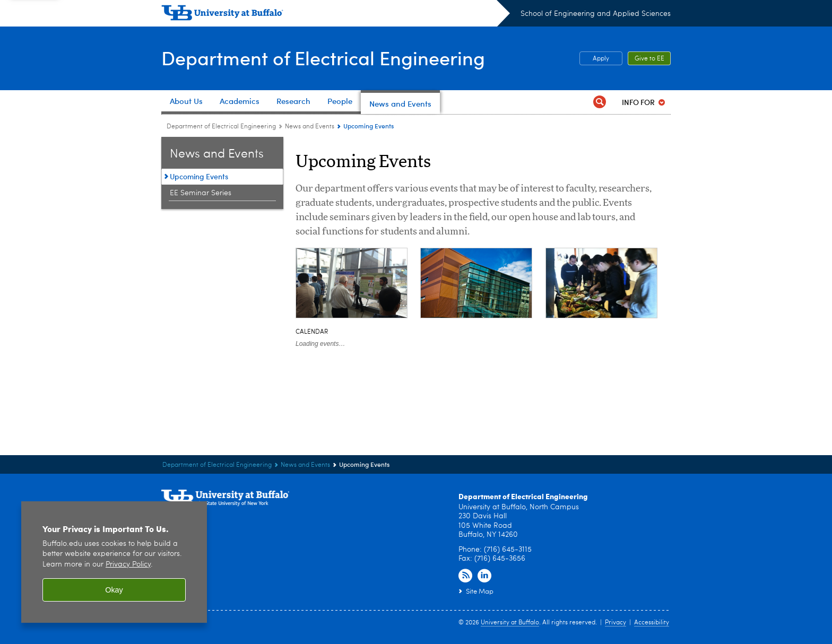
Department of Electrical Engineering (323, 57)
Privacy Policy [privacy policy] (128, 565)
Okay (114, 590)
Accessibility (652, 623)
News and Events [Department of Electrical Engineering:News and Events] (310, 127)
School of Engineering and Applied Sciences (596, 14)
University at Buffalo (510, 623)
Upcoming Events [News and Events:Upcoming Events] (199, 176)
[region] (114, 562)
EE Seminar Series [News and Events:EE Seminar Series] (201, 193)
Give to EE (649, 59)
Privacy (616, 623)
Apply (601, 59)
